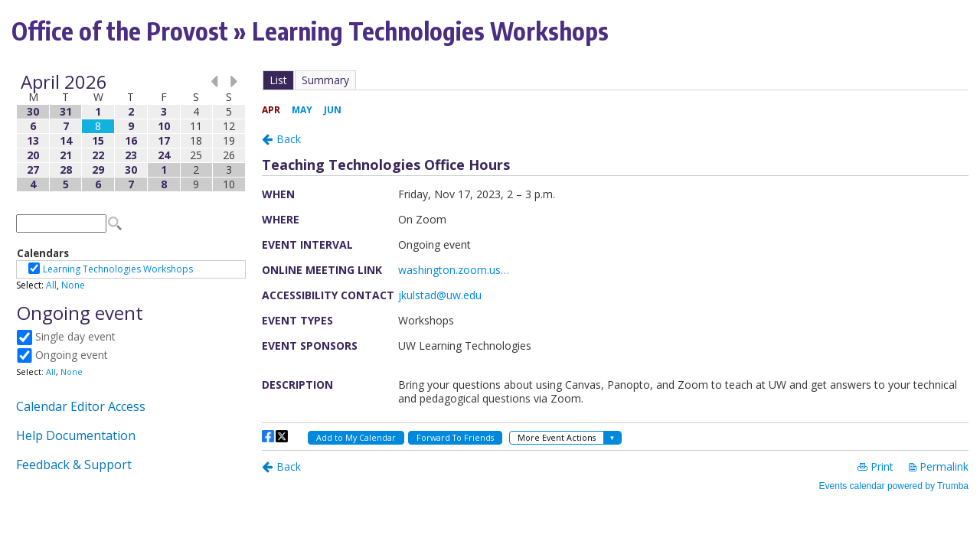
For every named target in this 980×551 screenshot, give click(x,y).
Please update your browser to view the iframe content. (131, 133)
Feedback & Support (74, 465)
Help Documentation (76, 435)
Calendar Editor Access (81, 406)
